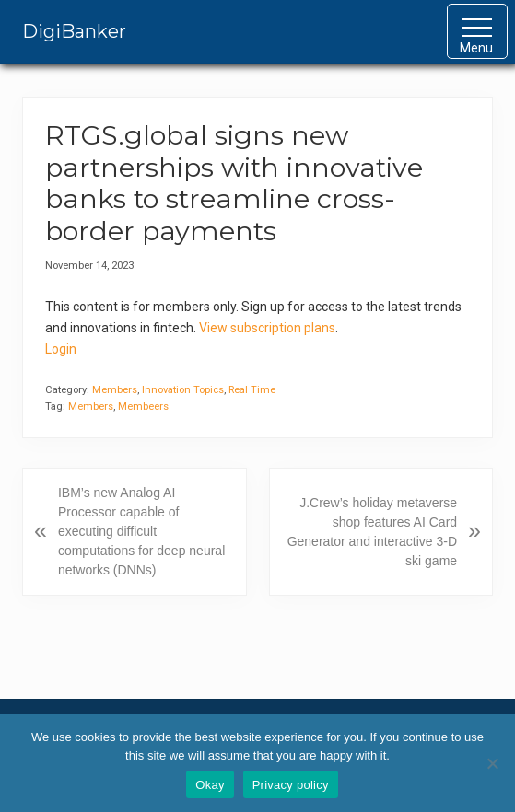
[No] (492, 763)
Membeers (143, 406)
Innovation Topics (183, 390)
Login (61, 349)
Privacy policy (291, 785)
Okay (210, 785)
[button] (477, 31)
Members (115, 390)
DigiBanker (74, 31)
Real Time (252, 390)
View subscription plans (267, 328)
